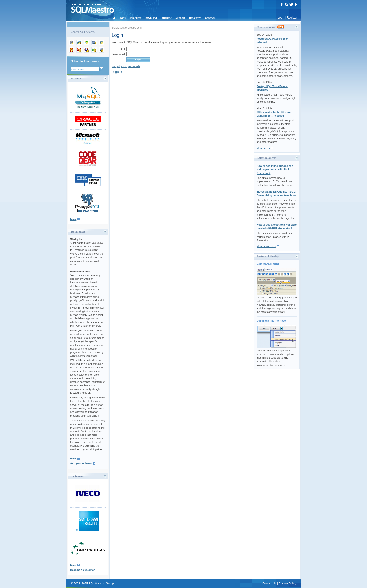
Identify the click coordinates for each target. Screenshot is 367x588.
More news (263, 148)
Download (151, 18)
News (123, 18)
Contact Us (269, 584)
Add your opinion (81, 463)
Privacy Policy (287, 584)
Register (292, 18)
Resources (195, 18)
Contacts (210, 18)
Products (136, 18)
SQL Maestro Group (123, 28)
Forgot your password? (126, 66)
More (73, 219)
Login (281, 18)
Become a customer (83, 570)
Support (180, 18)
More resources (266, 246)
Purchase (166, 18)
